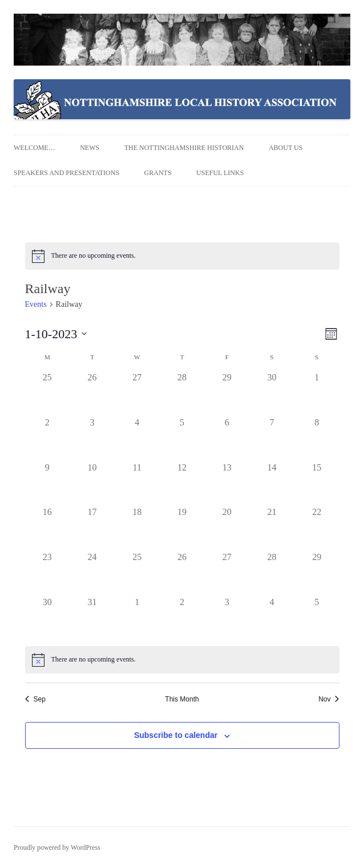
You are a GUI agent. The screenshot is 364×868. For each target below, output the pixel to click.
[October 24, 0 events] (92, 573)
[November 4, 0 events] (272, 618)
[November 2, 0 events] (182, 618)
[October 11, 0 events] (137, 483)
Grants (158, 173)
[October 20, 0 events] (227, 528)
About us (286, 148)
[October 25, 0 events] (137, 573)
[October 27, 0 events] (227, 573)
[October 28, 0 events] (272, 573)
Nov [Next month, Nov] (329, 699)
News (90, 148)
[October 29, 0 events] (317, 573)
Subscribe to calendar (176, 735)
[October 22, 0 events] (317, 528)
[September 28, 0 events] (182, 393)
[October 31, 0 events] (92, 618)
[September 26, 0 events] (92, 393)
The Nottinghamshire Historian (184, 148)
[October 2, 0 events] (48, 438)
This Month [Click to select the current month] (182, 699)
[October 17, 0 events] (92, 528)
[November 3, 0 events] (227, 618)
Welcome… (35, 148)
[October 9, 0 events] (48, 483)
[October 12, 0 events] (182, 483)
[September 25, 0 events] (48, 393)
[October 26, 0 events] (182, 573)
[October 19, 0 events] (182, 528)
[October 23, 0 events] (48, 573)
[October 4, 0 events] (137, 438)
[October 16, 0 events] (48, 528)
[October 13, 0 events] (227, 483)
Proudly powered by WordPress (57, 847)
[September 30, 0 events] (272, 393)
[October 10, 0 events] (92, 483)
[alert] (182, 256)
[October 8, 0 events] (317, 438)
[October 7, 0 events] (272, 438)
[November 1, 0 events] (137, 618)
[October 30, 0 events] (48, 618)
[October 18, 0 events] (137, 528)
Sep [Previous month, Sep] (35, 699)
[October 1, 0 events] (317, 393)
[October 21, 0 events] (272, 528)
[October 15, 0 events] (317, 483)
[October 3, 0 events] (92, 438)
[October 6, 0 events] (227, 438)
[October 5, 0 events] (182, 438)
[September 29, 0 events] (227, 393)
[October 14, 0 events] (272, 483)
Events (36, 304)
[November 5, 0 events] (317, 618)
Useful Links (220, 173)
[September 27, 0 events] (137, 393)
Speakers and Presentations (66, 173)
